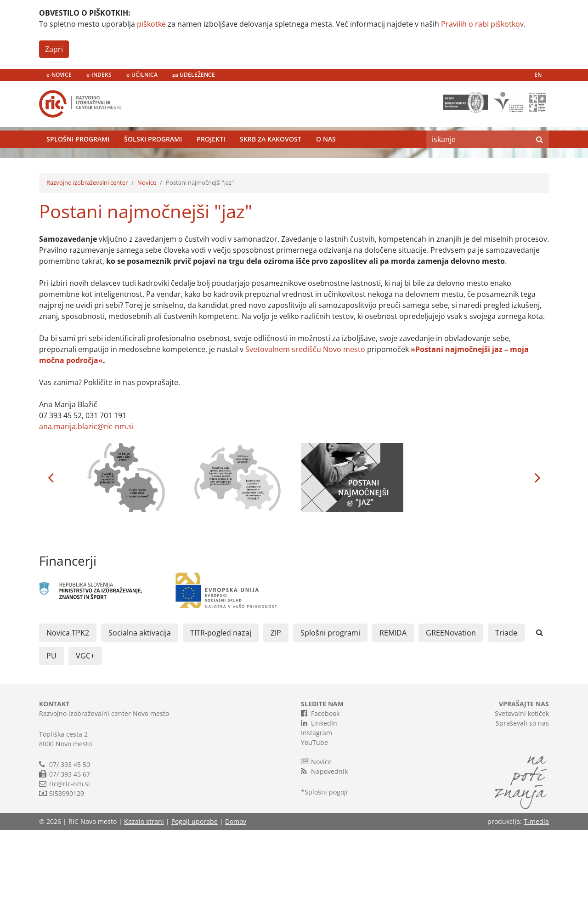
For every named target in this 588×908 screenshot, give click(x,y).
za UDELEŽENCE (194, 75)
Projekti (211, 158)
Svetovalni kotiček (522, 792)
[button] (51, 555)
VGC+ (85, 734)
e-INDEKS (99, 75)
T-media (536, 899)
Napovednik (324, 849)
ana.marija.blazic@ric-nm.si (86, 504)
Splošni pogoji (326, 870)
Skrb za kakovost (271, 158)
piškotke (151, 24)
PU (51, 734)
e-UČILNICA (142, 75)
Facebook (320, 791)
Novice (147, 261)
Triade (506, 711)
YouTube (314, 820)
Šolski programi (153, 158)
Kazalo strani (144, 899)
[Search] (478, 159)
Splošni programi (78, 158)
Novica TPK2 (68, 711)
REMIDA (393, 711)
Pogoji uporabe (195, 899)
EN (538, 75)
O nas (326, 158)
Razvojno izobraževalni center (87, 261)
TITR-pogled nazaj (221, 711)
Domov (236, 899)
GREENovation (451, 711)
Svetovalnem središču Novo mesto (305, 427)
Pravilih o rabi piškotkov (482, 24)
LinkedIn (319, 801)
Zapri (54, 49)
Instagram (317, 811)
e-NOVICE (59, 75)
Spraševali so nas (522, 801)
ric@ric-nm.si (70, 862)
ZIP (276, 711)
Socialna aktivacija (140, 711)
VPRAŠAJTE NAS (524, 782)
